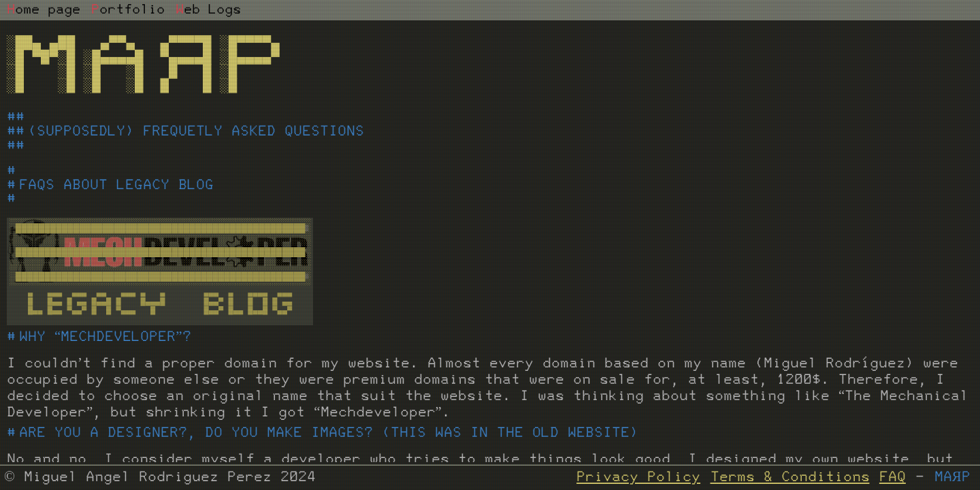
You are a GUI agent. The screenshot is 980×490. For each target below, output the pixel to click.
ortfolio (128, 10)
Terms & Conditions (790, 477)
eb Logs (208, 10)
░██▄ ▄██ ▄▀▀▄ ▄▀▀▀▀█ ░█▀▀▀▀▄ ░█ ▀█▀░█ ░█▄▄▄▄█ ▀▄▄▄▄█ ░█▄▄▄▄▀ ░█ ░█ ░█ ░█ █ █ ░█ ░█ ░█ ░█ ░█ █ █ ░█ (143, 65)
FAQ (893, 477)
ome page (44, 10)
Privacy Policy (638, 477)
